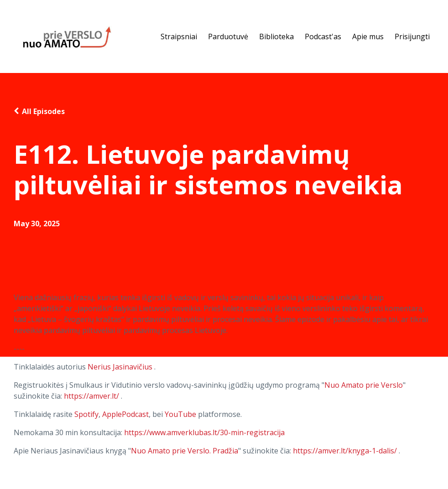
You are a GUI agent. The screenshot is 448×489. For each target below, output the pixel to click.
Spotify (86, 414)
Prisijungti (412, 36)
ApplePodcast (125, 414)
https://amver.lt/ (91, 396)
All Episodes (43, 111)
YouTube (180, 414)
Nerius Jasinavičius (120, 367)
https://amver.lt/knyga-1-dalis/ (345, 451)
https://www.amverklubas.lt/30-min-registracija (204, 432)
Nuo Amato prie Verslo (364, 385)
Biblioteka (276, 36)
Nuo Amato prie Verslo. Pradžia (185, 451)
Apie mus (368, 36)
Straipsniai (179, 36)
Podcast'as (323, 36)
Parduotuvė (228, 36)
